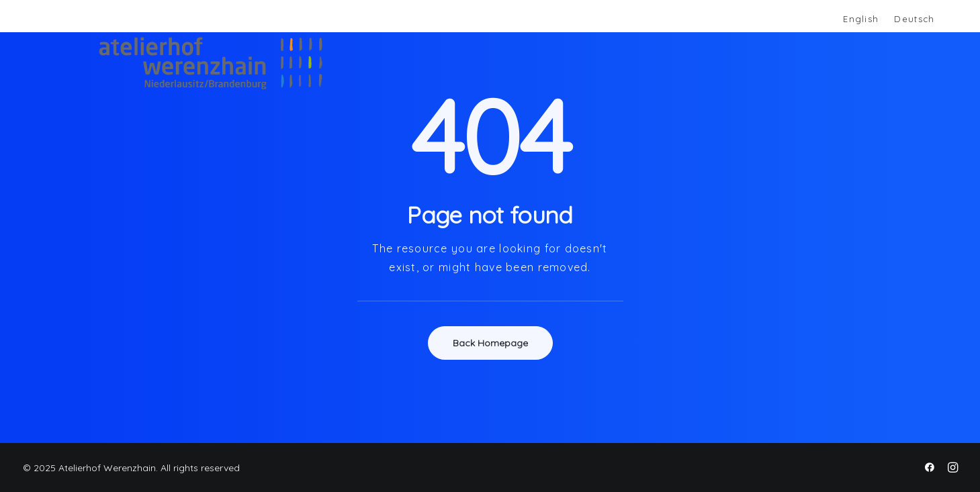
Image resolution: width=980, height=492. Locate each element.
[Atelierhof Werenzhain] (194, 63)
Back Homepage (490, 343)
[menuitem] (860, 19)
